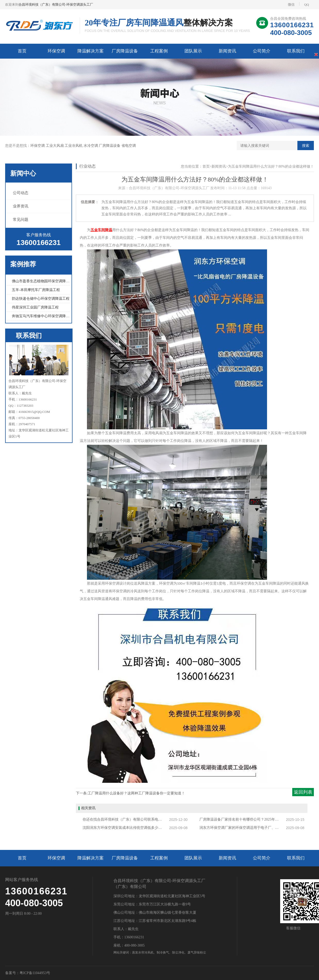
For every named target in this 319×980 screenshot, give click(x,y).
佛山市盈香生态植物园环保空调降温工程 (44, 281)
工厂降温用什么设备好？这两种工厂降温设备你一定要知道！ (136, 793)
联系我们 (296, 51)
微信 (291, 4)
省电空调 (129, 146)
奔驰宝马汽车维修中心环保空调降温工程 (44, 316)
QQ (304, 4)
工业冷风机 (74, 146)
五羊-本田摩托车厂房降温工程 (36, 290)
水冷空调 (91, 146)
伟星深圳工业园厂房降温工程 (35, 307)
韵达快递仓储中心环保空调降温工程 (41, 299)
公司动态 (21, 193)
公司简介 (262, 51)
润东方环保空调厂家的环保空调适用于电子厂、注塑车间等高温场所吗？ (241, 828)
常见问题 (21, 220)
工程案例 (159, 51)
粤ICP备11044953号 (35, 973)
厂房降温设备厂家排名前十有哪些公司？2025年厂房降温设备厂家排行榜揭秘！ (241, 819)
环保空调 (56, 51)
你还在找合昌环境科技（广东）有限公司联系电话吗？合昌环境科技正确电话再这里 (124, 819)
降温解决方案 (91, 51)
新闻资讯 (227, 51)
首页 (22, 51)
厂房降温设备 (125, 51)
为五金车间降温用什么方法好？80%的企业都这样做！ (271, 166)
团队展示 (193, 51)
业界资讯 (21, 206)
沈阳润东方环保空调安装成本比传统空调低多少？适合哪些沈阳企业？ (124, 828)
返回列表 (303, 792)
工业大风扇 (55, 146)
